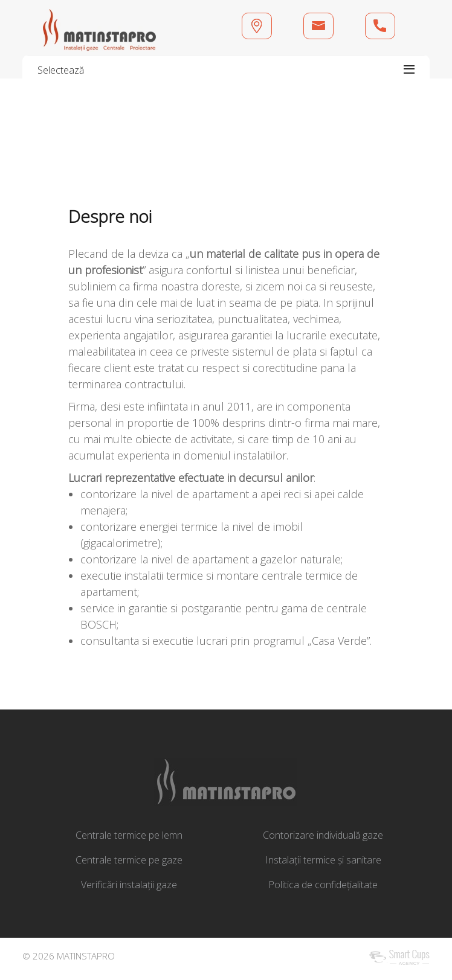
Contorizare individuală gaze (323, 835)
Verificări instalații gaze (129, 885)
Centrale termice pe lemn (129, 835)
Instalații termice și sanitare (323, 860)
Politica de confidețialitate (323, 885)
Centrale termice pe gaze (129, 860)
